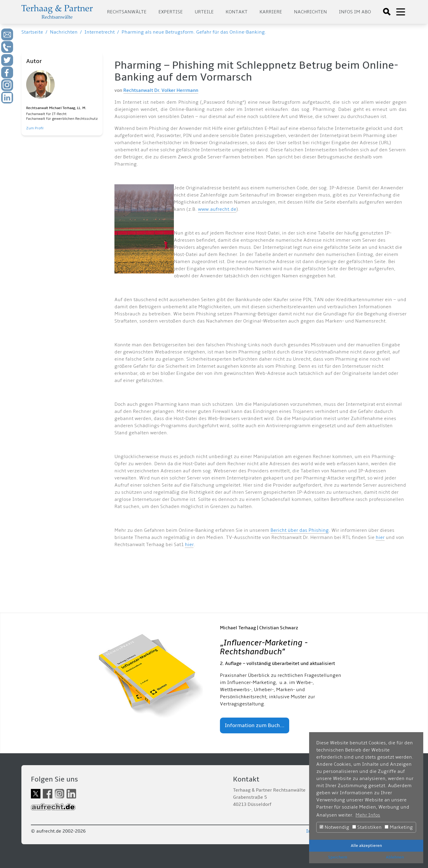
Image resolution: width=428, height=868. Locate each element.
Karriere (271, 12)
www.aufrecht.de (217, 209)
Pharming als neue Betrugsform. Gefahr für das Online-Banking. (194, 32)
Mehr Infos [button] (368, 815)
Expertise (171, 12)
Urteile (204, 12)
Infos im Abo (355, 12)
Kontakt (237, 12)
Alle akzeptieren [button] (366, 846)
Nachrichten (310, 12)
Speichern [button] (338, 857)
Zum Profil (35, 128)
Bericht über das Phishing (300, 530)
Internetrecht (100, 32)
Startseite (32, 32)
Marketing (399, 827)
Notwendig (334, 827)
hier (380, 537)
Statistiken (367, 827)
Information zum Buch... (255, 725)
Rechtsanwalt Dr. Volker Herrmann (161, 90)
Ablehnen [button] (395, 857)
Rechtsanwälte (127, 12)
